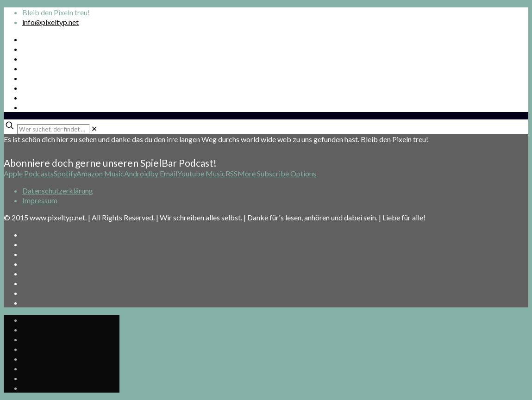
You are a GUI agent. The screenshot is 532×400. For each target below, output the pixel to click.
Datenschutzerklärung (58, 191)
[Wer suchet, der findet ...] (53, 129)
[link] (94, 128)
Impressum (40, 200)
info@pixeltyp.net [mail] (50, 22)
